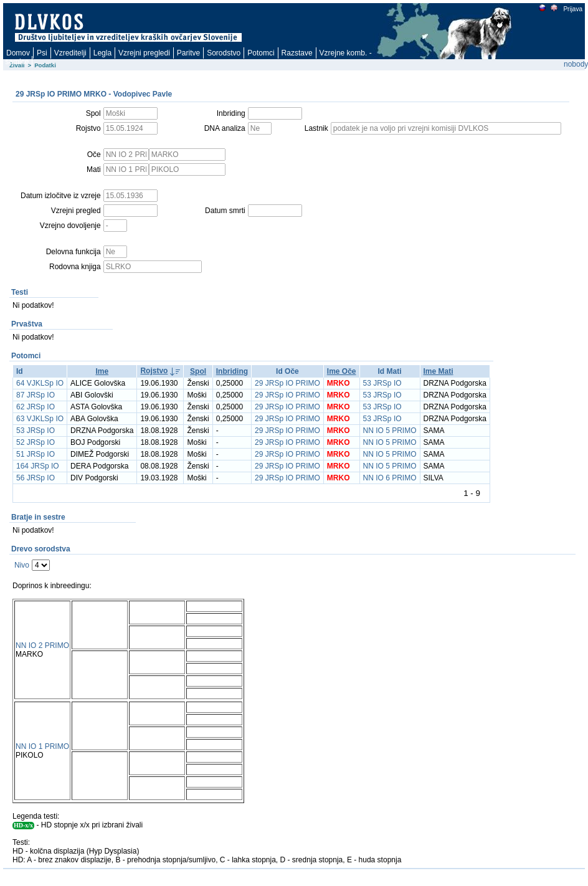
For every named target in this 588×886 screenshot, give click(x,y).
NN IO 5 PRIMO (390, 431)
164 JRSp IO (38, 466)
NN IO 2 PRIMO (42, 645)
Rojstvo (154, 371)
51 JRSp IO (36, 454)
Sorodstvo (224, 53)
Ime (102, 371)
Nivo (22, 565)
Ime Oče (342, 371)
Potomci (261, 53)
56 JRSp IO (36, 478)
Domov (18, 53)
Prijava (572, 9)
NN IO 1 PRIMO (42, 746)
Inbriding (232, 371)
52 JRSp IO (36, 442)
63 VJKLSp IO (40, 419)
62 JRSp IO (36, 407)
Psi (42, 53)
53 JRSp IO (382, 383)
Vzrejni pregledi (144, 53)
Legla (102, 53)
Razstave (297, 53)
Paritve (188, 53)
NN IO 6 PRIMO (390, 478)
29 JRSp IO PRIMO (287, 383)
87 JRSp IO (36, 395)
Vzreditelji (70, 53)
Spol (198, 371)
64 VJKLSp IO (40, 383)
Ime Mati (439, 371)
